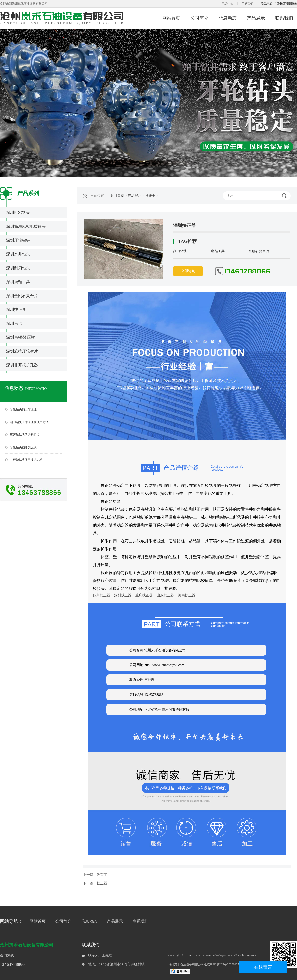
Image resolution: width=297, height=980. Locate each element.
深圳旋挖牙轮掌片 (22, 351)
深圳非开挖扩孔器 (22, 365)
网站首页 (171, 18)
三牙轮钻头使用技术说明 (26, 460)
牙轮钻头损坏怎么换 (23, 447)
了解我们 (247, 4)
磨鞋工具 (218, 251)
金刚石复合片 (259, 251)
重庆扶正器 (144, 595)
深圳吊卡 (14, 323)
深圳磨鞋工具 (18, 282)
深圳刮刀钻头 (18, 268)
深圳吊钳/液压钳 (21, 337)
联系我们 (284, 18)
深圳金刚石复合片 (22, 296)
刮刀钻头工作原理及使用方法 (29, 422)
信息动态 (228, 18)
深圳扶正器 (16, 310)
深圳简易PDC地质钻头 (26, 226)
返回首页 (117, 196)
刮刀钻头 (180, 251)
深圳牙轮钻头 (18, 240)
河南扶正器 (187, 595)
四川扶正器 (101, 595)
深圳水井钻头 (18, 254)
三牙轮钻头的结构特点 (25, 435)
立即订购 (188, 271)
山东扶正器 (165, 595)
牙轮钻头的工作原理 (23, 409)
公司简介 (199, 18)
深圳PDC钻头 (18, 213)
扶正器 (150, 196)
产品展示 (256, 18)
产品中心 (227, 4)
